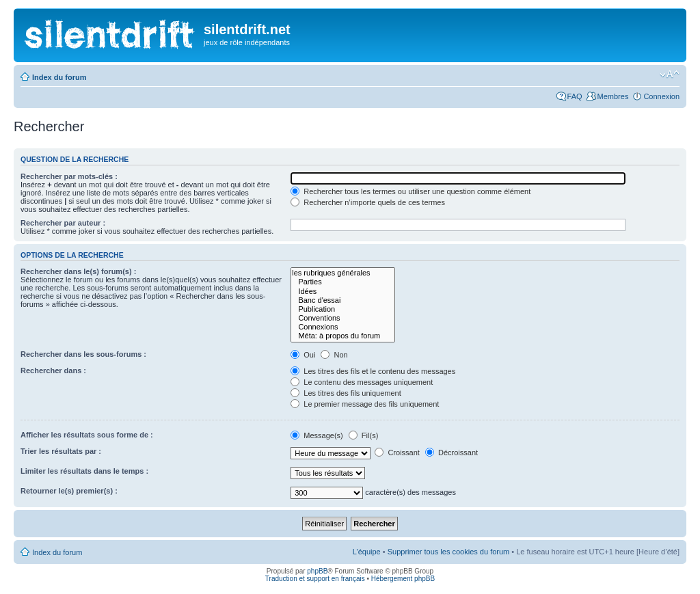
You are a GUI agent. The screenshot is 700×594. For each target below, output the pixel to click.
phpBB (317, 571)
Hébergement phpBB (403, 579)
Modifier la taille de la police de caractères (670, 75)
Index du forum (59, 77)
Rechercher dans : (53, 370)
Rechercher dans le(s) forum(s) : (78, 271)
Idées (343, 292)
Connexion (661, 96)
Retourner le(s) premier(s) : (69, 491)
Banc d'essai (343, 300)
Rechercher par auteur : (63, 223)
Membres (613, 96)
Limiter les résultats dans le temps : (84, 471)
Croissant (397, 453)
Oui (303, 355)
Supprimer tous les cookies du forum (449, 552)
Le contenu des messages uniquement (362, 382)
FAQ (575, 96)
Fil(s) (364, 435)
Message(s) (318, 435)
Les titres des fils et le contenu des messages (373, 371)
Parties (343, 282)
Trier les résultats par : (61, 451)
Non (334, 355)
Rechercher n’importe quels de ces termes (368, 202)
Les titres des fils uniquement (346, 393)
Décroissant (452, 453)
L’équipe (367, 552)
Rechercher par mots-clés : (69, 176)
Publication (343, 309)
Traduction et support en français (315, 579)
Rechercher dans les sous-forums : (83, 354)
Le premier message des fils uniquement (365, 404)
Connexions (343, 327)
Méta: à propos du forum (343, 336)
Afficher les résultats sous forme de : (87, 435)
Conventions (343, 318)
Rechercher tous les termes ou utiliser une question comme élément (410, 191)
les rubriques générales (343, 273)
